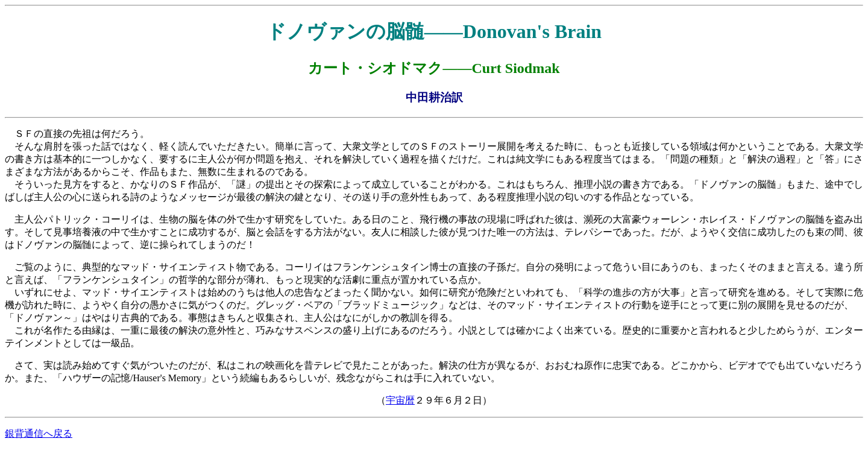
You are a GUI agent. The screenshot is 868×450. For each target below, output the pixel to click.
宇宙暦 (400, 400)
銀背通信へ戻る (39, 433)
